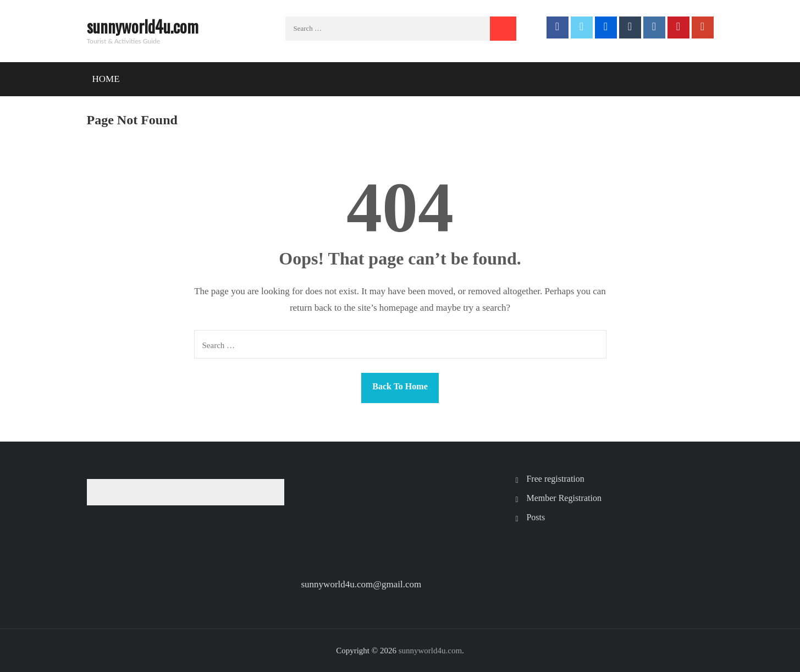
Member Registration (564, 498)
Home (106, 79)
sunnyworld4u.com (143, 26)
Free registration (555, 479)
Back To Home (400, 386)
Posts (536, 517)
